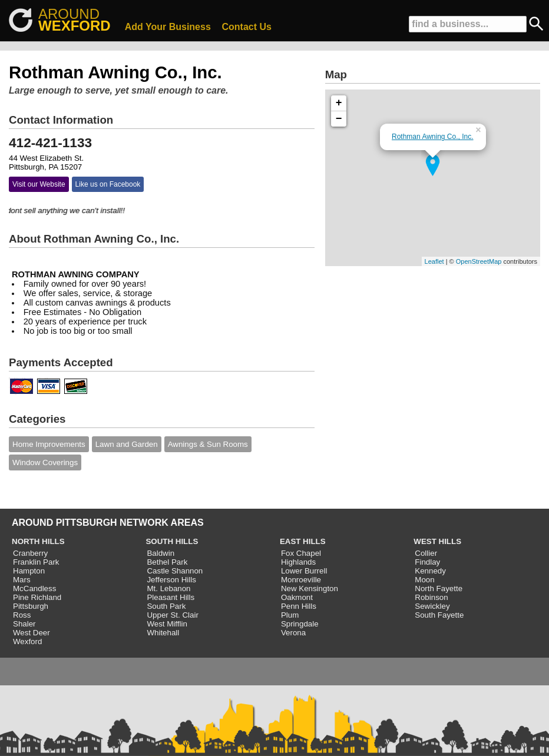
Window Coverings (45, 462)
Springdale (300, 624)
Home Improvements (49, 444)
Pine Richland (37, 597)
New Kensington (310, 588)
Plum (290, 615)
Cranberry (30, 553)
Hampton (29, 571)
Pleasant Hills (171, 597)
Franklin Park (36, 562)
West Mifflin (167, 624)
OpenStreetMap (479, 261)
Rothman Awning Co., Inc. (433, 137)
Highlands (298, 562)
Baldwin (161, 553)
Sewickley (432, 606)
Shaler (24, 624)
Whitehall (163, 633)
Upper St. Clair (172, 615)
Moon (424, 580)
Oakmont (297, 597)
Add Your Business (168, 27)
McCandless (34, 588)
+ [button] (339, 103)
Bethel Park (167, 562)
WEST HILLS (437, 541)
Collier (426, 553)
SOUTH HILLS (172, 541)
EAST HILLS (303, 541)
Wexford (27, 641)
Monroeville (301, 580)
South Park (166, 606)
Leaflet (434, 261)
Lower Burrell (304, 571)
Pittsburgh (31, 606)
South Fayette (439, 615)
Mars (22, 580)
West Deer (32, 633)
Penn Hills (299, 606)
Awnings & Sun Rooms (208, 444)
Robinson (431, 597)
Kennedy (430, 571)
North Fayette (439, 588)
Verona (293, 633)
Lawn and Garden (127, 444)
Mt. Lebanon (168, 588)
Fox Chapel (301, 553)
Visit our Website (39, 184)
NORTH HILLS (38, 541)
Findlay (427, 562)
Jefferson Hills (171, 580)
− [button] (339, 119)
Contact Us (247, 27)
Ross (22, 615)
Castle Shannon (175, 571)
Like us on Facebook (108, 184)
